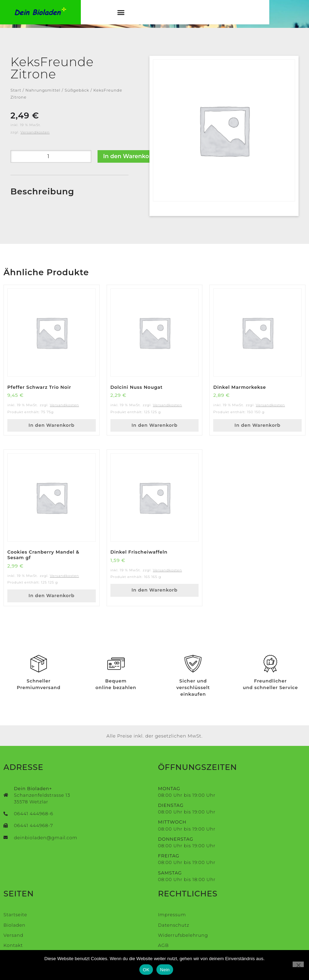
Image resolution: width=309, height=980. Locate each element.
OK (146, 970)
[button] (139, 14)
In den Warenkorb (129, 156)
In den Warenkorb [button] (52, 425)
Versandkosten (35, 132)
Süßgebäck (77, 90)
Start (16, 90)
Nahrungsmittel (43, 90)
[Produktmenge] (51, 156)
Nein (165, 970)
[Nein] (298, 964)
